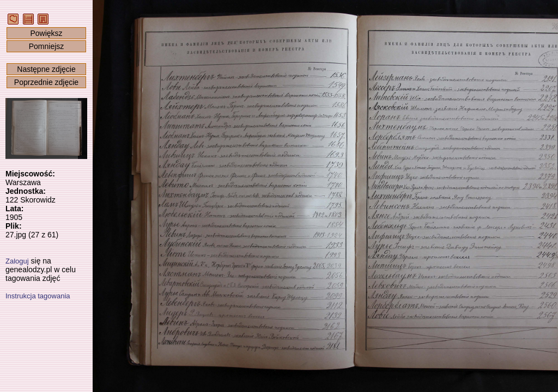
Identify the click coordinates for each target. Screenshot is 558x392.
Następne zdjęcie (46, 69)
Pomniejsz (47, 46)
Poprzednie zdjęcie (46, 82)
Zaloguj (17, 261)
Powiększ (46, 33)
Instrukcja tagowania (38, 296)
